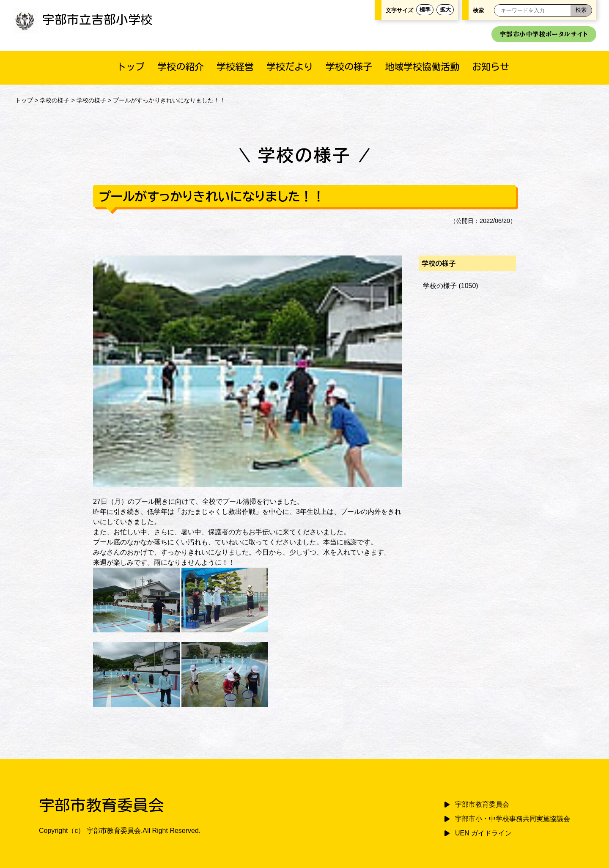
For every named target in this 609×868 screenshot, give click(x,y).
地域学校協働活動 (422, 67)
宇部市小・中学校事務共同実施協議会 (513, 819)
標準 (425, 10)
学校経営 (235, 67)
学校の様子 (349, 67)
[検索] (581, 10)
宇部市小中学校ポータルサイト (544, 34)
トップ (131, 67)
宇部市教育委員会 (482, 804)
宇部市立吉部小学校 (83, 19)
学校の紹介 (181, 67)
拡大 (445, 10)
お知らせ (491, 67)
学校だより (290, 67)
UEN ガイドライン (483, 833)
